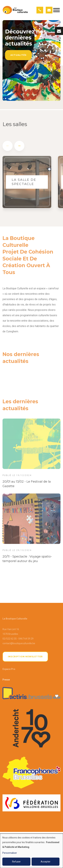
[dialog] (32, 851)
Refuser (16, 862)
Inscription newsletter (25, 657)
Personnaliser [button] (10, 853)
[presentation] (8, 147)
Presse (6, 680)
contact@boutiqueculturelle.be (19, 643)
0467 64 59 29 (26, 639)
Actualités (18, 55)
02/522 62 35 (10, 639)
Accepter (46, 862)
